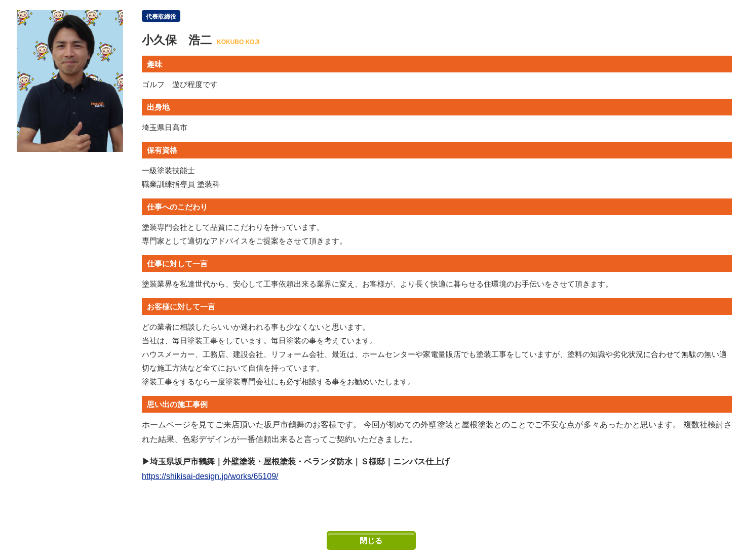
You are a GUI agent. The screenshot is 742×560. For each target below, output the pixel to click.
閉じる (371, 541)
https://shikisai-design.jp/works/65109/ (210, 476)
